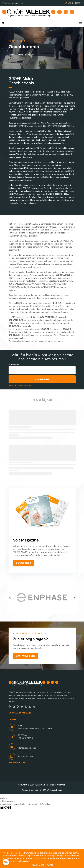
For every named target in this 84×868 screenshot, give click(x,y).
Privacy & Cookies (30, 790)
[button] (10, 598)
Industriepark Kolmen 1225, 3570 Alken (35, 729)
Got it (50, 865)
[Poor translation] (7, 808)
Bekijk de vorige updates (20, 385)
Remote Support (25, 756)
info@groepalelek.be (27, 748)
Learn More (38, 865)
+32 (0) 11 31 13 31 (26, 738)
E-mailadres (14, 364)
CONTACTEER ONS (26, 656)
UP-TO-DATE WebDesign (51, 790)
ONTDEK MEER (23, 563)
